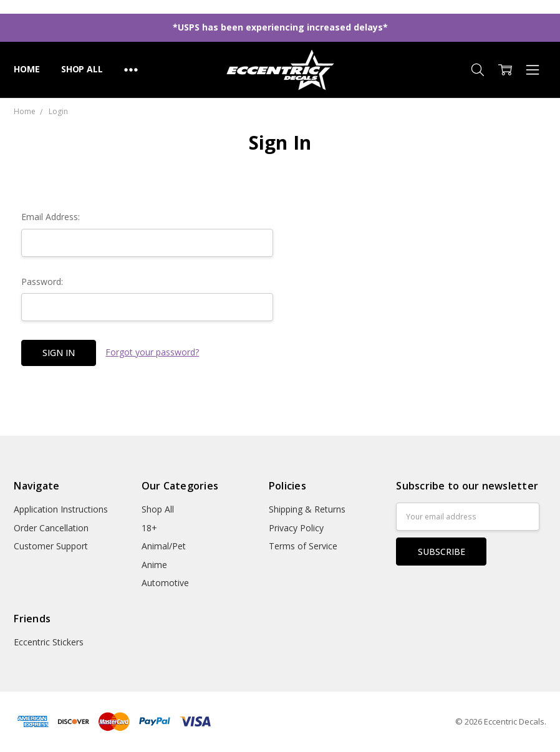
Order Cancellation (51, 528)
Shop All (82, 69)
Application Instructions (61, 509)
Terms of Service (303, 546)
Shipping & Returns (307, 509)
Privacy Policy (296, 528)
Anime (154, 565)
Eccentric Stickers (49, 642)
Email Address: (51, 217)
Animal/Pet (164, 546)
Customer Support (51, 546)
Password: (42, 282)
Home (27, 69)
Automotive (165, 583)
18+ (149, 528)
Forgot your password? (152, 352)
